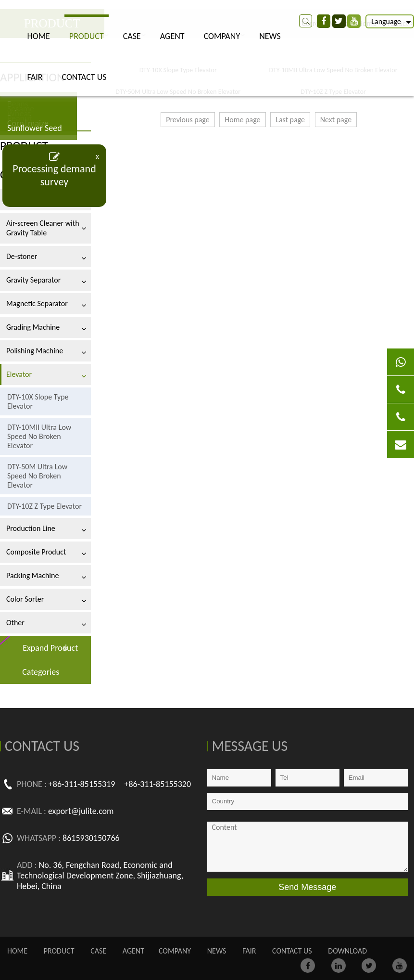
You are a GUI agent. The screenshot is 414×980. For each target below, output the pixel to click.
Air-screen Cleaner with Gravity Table (43, 228)
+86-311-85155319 (82, 784)
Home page (242, 120)
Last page (290, 120)
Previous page (188, 120)
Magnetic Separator (37, 303)
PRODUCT (87, 36)
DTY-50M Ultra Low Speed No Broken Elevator (37, 476)
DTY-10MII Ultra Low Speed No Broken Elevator (39, 436)
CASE (132, 36)
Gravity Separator (33, 280)
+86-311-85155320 (157, 784)
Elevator (19, 374)
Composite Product (36, 552)
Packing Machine (32, 575)
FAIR (35, 77)
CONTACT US (84, 77)
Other (15, 623)
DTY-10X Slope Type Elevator (38, 401)
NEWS (270, 36)
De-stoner (22, 256)
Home (39, 36)
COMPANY (222, 36)
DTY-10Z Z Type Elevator (44, 506)
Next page (336, 120)
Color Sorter (25, 599)
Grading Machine (33, 327)
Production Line (31, 528)
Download (347, 951)
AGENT (172, 36)
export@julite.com (81, 811)
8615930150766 (91, 838)
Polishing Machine (35, 351)
